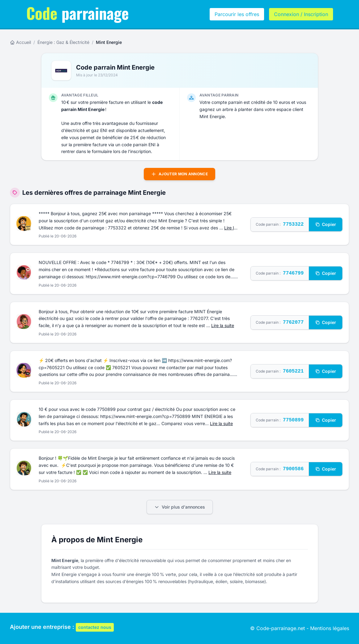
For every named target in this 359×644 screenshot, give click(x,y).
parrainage (78, 13)
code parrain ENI (139, 145)
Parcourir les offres (237, 14)
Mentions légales (330, 628)
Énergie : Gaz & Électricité (63, 42)
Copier (326, 224)
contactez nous (95, 627)
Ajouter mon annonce (179, 174)
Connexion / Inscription (301, 14)
